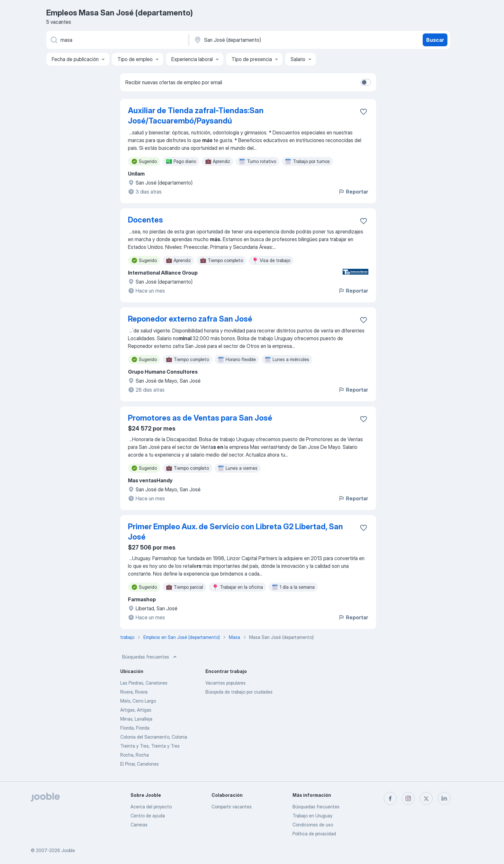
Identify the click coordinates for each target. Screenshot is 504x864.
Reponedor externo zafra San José (190, 319)
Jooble (68, 850)
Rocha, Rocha (135, 755)
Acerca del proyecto (151, 807)
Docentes (145, 220)
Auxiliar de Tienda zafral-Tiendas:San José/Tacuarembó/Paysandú (196, 116)
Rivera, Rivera (134, 692)
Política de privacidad (314, 834)
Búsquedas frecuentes (150, 657)
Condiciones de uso (313, 825)
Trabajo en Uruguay (312, 816)
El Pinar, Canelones (139, 764)
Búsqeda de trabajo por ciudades (239, 692)
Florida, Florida (135, 728)
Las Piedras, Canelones (144, 683)
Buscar (435, 40)
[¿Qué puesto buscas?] (117, 40)
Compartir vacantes (232, 807)
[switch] (366, 82)
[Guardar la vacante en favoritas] (364, 112)
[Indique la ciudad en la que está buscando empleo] (261, 40)
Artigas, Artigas (136, 710)
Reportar (353, 192)
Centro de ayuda (148, 816)
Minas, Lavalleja (136, 719)
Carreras (139, 825)
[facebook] (390, 798)
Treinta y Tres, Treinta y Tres (150, 746)
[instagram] (408, 798)
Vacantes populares (225, 683)
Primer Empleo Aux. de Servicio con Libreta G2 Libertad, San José (235, 532)
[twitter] (426, 798)
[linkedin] (444, 798)
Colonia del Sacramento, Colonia (154, 737)
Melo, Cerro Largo (138, 701)
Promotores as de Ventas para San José (200, 418)
